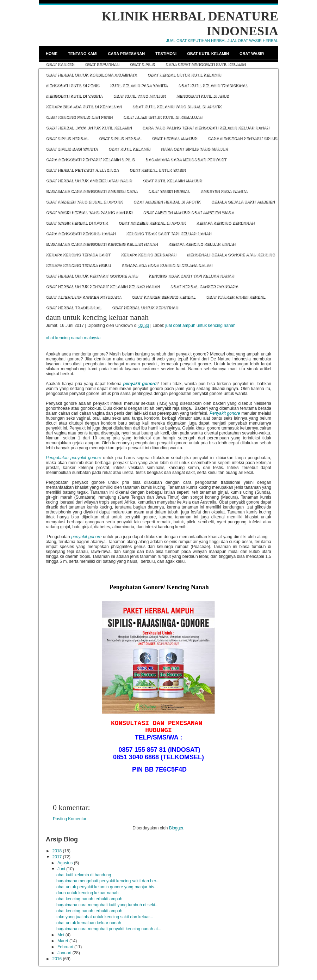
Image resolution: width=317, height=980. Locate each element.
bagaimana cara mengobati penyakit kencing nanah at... (109, 929)
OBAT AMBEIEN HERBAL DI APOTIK (167, 202)
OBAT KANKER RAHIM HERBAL (236, 297)
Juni (61, 869)
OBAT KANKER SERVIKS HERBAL (164, 297)
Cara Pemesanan (127, 54)
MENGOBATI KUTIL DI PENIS (73, 85)
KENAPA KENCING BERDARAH (225, 223)
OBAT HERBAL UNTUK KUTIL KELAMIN (184, 75)
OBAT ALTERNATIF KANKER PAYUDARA (83, 297)
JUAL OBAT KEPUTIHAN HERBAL (196, 41)
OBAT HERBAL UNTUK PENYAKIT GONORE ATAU (92, 276)
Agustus (65, 863)
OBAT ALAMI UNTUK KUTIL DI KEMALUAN (163, 117)
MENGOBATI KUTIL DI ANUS (203, 96)
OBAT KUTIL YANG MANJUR (139, 96)
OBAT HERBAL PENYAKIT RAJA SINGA (82, 170)
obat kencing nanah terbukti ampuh (89, 899)
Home (52, 54)
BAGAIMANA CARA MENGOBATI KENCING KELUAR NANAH (102, 244)
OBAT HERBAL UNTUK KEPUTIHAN (145, 308)
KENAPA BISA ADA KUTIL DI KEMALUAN (84, 106)
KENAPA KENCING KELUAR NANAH (202, 244)
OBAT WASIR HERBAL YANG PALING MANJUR (89, 212)
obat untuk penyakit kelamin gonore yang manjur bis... (107, 887)
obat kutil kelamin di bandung (84, 875)
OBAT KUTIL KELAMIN (129, 149)
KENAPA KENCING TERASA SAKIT (78, 255)
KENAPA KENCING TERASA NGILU (78, 265)
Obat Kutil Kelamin (208, 54)
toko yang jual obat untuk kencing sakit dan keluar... (105, 917)
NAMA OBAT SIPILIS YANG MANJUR (194, 149)
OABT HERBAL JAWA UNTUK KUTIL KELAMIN (89, 128)
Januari (64, 953)
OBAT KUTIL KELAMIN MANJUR (172, 181)
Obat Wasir (252, 54)
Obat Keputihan (102, 64)
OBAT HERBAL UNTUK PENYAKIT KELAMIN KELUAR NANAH (103, 286)
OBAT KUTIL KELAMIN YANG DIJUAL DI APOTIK (177, 106)
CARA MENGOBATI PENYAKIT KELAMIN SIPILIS (90, 159)
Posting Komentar (70, 819)
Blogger (176, 828)
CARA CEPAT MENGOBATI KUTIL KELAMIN (205, 64)
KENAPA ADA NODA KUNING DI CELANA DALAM (167, 265)
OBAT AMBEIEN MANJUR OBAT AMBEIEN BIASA (188, 212)
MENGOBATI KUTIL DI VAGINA (74, 96)
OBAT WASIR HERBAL (169, 191)
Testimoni (166, 54)
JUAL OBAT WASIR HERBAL (253, 41)
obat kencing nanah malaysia (73, 338)
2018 (57, 851)
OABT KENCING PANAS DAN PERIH (79, 117)
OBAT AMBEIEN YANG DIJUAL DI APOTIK (84, 202)
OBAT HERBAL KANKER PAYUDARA (204, 286)
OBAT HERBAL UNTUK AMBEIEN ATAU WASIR (89, 181)
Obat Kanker (60, 64)
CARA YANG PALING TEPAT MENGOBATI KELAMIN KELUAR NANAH (206, 128)
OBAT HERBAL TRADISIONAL (73, 308)
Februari (65, 947)
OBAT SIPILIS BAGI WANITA (72, 149)
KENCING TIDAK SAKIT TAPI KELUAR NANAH (168, 233)
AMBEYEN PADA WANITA (224, 191)
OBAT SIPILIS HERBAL (67, 138)
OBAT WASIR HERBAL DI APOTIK (77, 223)
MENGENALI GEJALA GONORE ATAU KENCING (231, 255)
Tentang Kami (83, 54)
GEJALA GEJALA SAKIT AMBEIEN (243, 202)
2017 (57, 857)
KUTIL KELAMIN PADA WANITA (139, 85)
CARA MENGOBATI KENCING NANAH (80, 233)
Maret (63, 941)
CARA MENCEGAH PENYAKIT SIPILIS (243, 138)
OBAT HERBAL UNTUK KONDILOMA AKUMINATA (91, 75)
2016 (57, 959)
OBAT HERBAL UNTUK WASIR (157, 170)
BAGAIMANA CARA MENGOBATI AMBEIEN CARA (92, 191)
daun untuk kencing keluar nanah (97, 317)
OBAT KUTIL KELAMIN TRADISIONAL (213, 85)
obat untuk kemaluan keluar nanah (89, 923)
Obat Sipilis (142, 64)
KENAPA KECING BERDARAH (148, 255)
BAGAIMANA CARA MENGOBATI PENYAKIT (186, 159)
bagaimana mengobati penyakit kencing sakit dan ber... (108, 881)
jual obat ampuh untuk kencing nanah (200, 325)
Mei (61, 935)
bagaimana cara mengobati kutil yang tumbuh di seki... (107, 905)
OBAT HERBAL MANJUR (174, 138)
